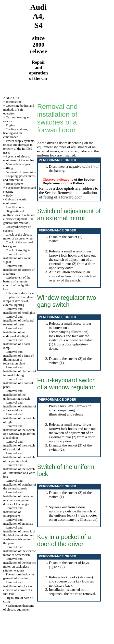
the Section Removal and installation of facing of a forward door (68, 195)
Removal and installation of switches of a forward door (20, 406)
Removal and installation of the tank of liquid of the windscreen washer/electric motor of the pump (19, 535)
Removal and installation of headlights (19, 311)
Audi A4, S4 (11, 98)
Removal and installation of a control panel (18, 383)
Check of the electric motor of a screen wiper (18, 236)
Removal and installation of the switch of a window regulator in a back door (19, 432)
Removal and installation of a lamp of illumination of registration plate (18, 358)
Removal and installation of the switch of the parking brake (19, 457)
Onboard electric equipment (15, 201)
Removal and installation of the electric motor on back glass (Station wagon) (19, 565)
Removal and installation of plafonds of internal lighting (20, 371)
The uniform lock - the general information (19, 576)
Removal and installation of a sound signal (17, 258)
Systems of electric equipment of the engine (19, 158)
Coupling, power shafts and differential (19, 178)
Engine (10, 125)
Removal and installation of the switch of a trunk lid (19, 445)
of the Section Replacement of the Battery (69, 181)
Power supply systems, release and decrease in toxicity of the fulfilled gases (19, 147)
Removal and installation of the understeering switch (16, 395)
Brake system (14, 184)
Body (9, 195)
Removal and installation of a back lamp (17, 344)
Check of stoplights (18, 250)
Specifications (15, 207)
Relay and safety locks (20, 293)
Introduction (14, 102)
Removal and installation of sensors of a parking (19, 270)
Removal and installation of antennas (18, 522)
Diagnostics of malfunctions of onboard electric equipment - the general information (19, 217)
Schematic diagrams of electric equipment (19, 608)
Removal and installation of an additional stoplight (16, 332)
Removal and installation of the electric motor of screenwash (19, 551)
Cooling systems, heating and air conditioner (15, 133)
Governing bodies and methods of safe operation (19, 109)
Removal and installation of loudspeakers (13, 512)
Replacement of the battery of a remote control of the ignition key (17, 283)
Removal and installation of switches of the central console (20, 484)
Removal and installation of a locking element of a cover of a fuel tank (18, 588)
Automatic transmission (21, 172)
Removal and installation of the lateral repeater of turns (19, 320)
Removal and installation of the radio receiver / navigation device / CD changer (18, 498)
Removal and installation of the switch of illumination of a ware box (19, 471)
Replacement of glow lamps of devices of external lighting (18, 301)
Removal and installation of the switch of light (19, 418)
